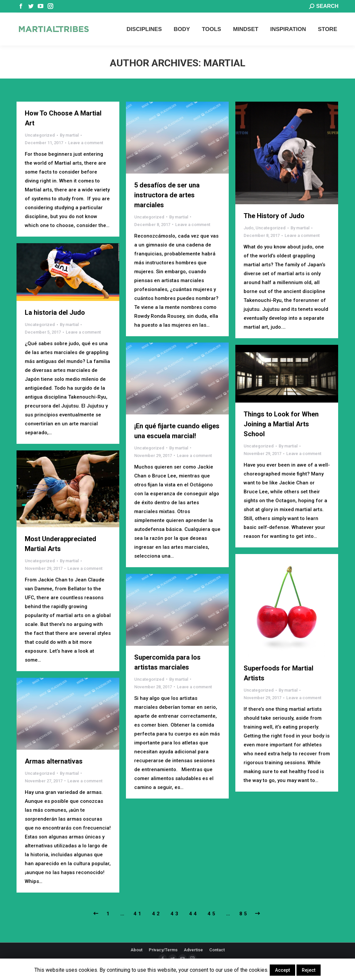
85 (244, 914)
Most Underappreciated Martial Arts (60, 544)
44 (194, 914)
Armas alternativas (54, 761)
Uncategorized (40, 135)
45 (212, 914)
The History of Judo (274, 216)
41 (138, 914)
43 (175, 914)
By (69, 135)
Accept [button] (282, 970)
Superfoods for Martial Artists (278, 673)
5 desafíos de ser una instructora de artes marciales (167, 195)
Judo (249, 228)
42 (157, 914)
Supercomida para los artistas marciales (167, 662)
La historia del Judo (55, 312)
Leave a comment (86, 143)
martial (224, 63)
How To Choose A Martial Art (63, 118)
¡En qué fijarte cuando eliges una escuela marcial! (177, 431)
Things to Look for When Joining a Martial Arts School (281, 424)
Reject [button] (309, 970)
